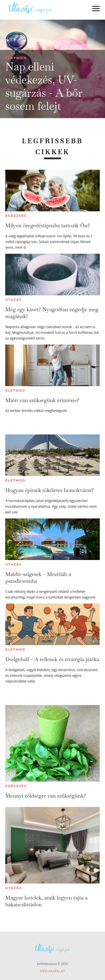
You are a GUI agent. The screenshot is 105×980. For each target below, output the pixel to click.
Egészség (16, 216)
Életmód (16, 58)
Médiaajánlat (52, 971)
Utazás (14, 300)
